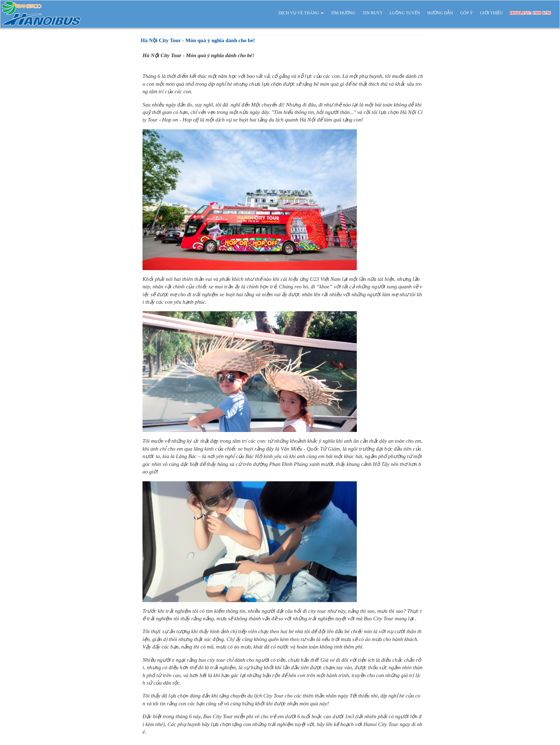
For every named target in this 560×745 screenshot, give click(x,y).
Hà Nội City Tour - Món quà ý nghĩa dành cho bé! (198, 40)
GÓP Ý (467, 13)
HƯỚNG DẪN (440, 13)
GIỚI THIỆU (491, 13)
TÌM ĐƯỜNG (343, 13)
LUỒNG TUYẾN (405, 13)
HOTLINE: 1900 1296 (530, 13)
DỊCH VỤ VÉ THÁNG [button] (301, 13)
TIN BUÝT (372, 13)
